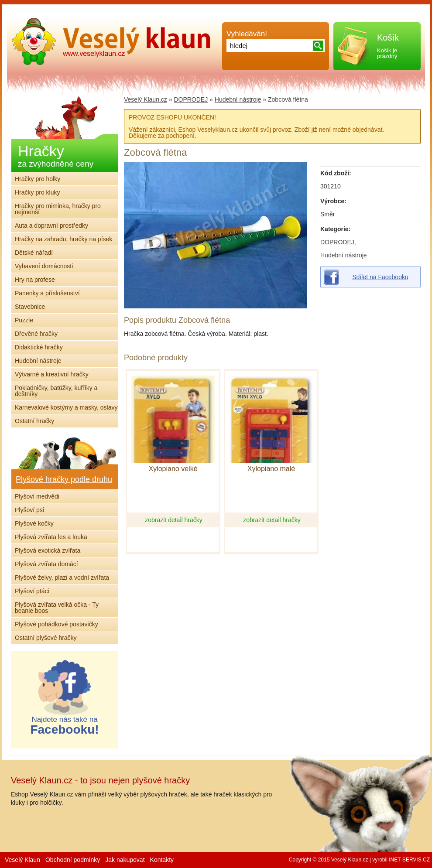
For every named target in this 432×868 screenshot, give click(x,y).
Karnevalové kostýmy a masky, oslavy (66, 407)
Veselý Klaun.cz (146, 99)
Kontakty (162, 860)
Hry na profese (35, 280)
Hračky (56, 155)
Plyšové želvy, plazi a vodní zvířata (62, 578)
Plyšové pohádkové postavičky (57, 624)
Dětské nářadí (34, 253)
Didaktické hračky (39, 347)
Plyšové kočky (34, 523)
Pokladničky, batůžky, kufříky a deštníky (56, 391)
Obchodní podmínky (73, 860)
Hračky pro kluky (37, 192)
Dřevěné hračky (36, 334)
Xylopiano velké (173, 469)
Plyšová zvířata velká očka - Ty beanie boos (57, 608)
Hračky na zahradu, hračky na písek (63, 239)
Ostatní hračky (34, 421)
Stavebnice (30, 307)
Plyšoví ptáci (32, 591)
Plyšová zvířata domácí (46, 564)
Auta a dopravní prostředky (51, 226)
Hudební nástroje (344, 255)
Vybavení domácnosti (44, 266)
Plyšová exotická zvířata (48, 550)
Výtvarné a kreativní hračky (52, 374)
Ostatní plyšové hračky (46, 638)
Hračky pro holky (38, 179)
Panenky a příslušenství (47, 293)
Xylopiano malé (271, 469)
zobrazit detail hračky (174, 520)
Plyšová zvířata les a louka (51, 537)
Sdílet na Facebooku (380, 277)
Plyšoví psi (29, 510)
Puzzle (24, 320)
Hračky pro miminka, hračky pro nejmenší (58, 209)
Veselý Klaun (22, 860)
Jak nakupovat (125, 860)
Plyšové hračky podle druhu (64, 479)
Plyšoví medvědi (37, 496)
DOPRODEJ (337, 242)
